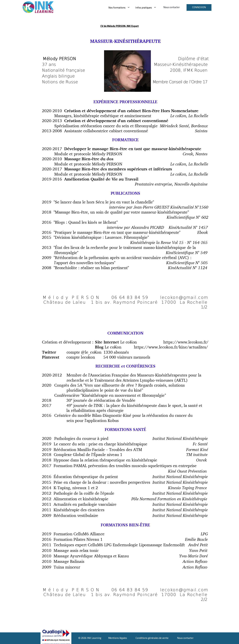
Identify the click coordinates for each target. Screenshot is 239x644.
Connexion (199, 7)
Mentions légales (118, 638)
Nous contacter (171, 7)
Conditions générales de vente (152, 638)
